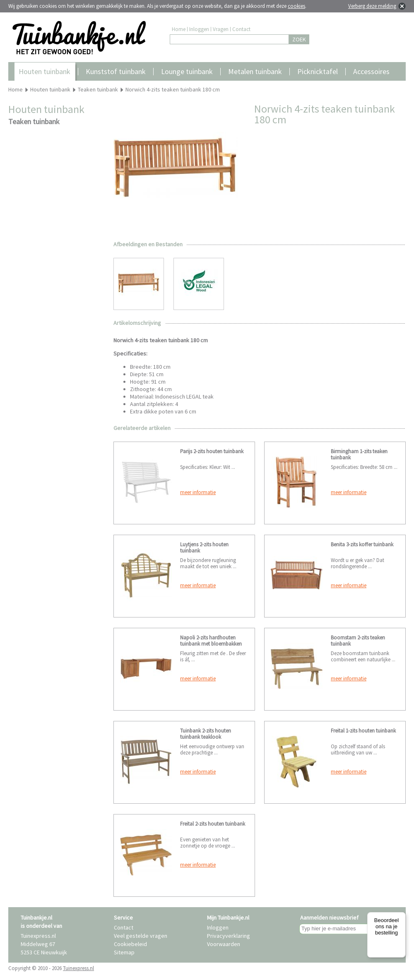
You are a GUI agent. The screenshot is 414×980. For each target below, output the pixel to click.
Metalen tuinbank (255, 71)
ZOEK (299, 39)
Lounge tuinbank (187, 71)
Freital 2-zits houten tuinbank (213, 824)
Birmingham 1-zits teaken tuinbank (359, 454)
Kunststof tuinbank (116, 71)
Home (179, 29)
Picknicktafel (318, 71)
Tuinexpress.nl (78, 968)
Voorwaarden (224, 944)
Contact (241, 29)
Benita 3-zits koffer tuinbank (362, 544)
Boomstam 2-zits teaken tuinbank (358, 641)
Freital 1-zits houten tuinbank (363, 731)
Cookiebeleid (130, 944)
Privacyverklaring (229, 936)
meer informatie (198, 492)
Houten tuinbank (45, 71)
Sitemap (124, 952)
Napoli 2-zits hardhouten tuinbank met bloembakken (211, 641)
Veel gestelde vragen (141, 936)
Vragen (221, 29)
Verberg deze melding (372, 6)
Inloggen (199, 29)
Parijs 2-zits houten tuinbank (212, 451)
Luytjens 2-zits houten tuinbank (204, 548)
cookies (296, 6)
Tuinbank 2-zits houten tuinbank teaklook (206, 734)
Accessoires (371, 71)
